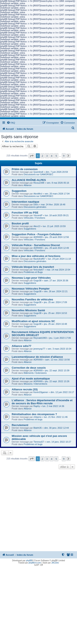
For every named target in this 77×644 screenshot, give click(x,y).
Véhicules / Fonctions (34, 218)
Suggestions (30, 229)
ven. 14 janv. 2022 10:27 (59, 442)
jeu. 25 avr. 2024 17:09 (55, 302)
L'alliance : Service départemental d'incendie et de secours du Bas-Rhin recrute (42, 402)
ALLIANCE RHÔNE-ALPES (29, 180)
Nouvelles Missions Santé (28, 310)
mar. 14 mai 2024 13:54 (58, 270)
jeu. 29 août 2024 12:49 (57, 248)
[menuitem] (11, 123)
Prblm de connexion (25, 169)
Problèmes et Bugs (33, 272)
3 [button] (47, 156)
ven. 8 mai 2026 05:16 (58, 183)
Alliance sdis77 (21, 346)
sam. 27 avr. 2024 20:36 (56, 281)
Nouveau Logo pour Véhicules (31, 278)
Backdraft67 (40, 259)
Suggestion (19, 191)
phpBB (29, 561)
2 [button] (42, 156)
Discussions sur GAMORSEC (38, 174)
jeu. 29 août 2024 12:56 (57, 237)
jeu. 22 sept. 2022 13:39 (57, 370)
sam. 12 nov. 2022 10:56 (57, 360)
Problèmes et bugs (33, 419)
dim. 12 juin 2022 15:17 (62, 392)
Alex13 (37, 226)
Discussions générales (35, 207)
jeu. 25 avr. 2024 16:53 (55, 313)
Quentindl (38, 172)
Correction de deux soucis (29, 368)
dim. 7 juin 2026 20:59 (57, 172)
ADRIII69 (38, 237)
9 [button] (64, 156)
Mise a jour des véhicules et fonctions (36, 256)
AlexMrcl (38, 194)
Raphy (37, 406)
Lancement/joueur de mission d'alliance (37, 357)
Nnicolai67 (39, 270)
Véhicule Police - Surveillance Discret (36, 245)
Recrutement (20, 425)
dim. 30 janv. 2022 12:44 (56, 428)
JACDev (55, 563)
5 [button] (56, 156)
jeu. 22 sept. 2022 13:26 (57, 381)
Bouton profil (20, 223)
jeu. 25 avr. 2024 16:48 (55, 324)
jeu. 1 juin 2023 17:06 (60, 338)
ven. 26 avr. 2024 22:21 (56, 291)
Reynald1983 (40, 338)
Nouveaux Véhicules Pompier (31, 289)
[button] (32, 156)
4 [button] (52, 156)
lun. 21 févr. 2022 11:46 (56, 417)
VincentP (38, 215)
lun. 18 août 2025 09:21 (57, 215)
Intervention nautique (25, 202)
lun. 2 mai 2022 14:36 (53, 406)
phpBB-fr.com (35, 563)
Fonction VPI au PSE (25, 213)
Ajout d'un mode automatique (31, 379)
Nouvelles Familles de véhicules (32, 299)
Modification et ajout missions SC (33, 321)
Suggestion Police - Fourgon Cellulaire (37, 234)
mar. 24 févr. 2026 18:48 (53, 204)
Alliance (28, 185)
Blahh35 (38, 428)
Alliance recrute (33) (25, 389)
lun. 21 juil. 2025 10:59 (54, 226)
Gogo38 (37, 281)
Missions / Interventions (35, 384)
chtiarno (37, 417)
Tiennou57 (39, 442)
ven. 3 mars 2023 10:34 (60, 349)
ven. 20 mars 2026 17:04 (57, 194)
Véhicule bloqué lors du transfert (33, 267)
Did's (36, 204)
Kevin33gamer (41, 392)
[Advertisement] (38, 511)
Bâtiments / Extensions (35, 373)
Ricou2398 (39, 183)
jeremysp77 (39, 349)
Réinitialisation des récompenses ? (34, 414)
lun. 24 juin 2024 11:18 (59, 259)
